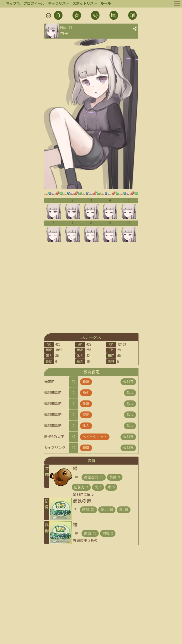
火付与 (128, 382)
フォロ (76, 16)
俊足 (86, 415)
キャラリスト (58, 4)
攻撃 (86, 404)
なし (130, 393)
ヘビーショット (95, 437)
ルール (106, 4)
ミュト (95, 16)
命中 (86, 393)
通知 (58, 16)
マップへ (13, 4)
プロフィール (34, 4)
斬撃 (86, 382)
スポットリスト (85, 4)
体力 (86, 426)
